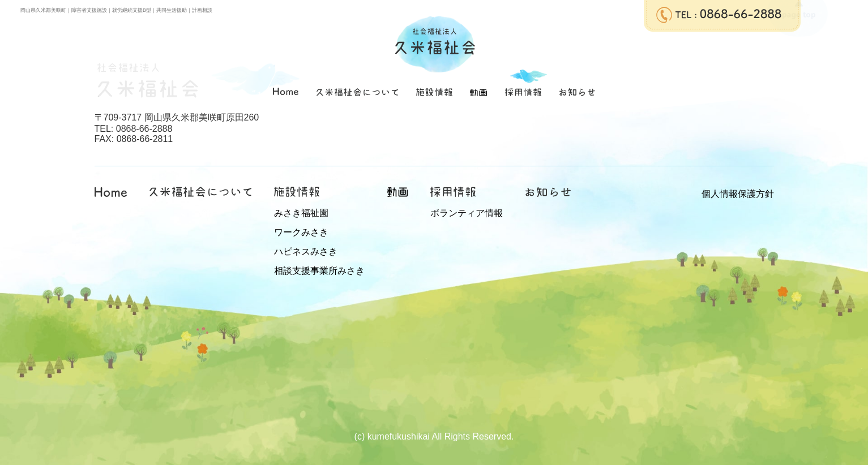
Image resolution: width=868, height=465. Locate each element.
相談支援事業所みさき (319, 271)
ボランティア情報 (467, 213)
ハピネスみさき (306, 251)
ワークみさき (301, 232)
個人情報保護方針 (738, 194)
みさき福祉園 (301, 213)
